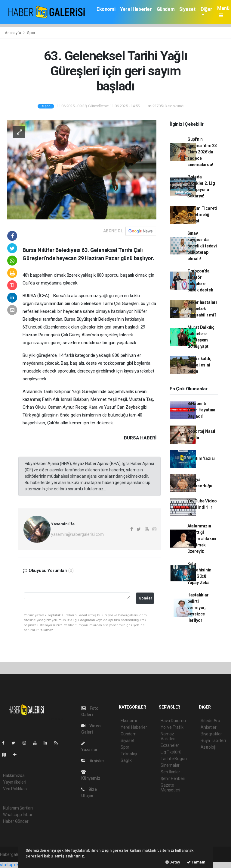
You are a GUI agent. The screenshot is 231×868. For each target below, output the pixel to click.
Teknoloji (129, 754)
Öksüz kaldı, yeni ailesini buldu (199, 365)
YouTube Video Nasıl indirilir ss (202, 507)
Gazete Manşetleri (170, 788)
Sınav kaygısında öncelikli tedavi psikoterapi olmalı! (202, 246)
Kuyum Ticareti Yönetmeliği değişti (202, 215)
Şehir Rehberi (173, 778)
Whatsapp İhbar (18, 815)
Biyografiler (211, 734)
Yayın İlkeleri (14, 782)
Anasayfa (13, 33)
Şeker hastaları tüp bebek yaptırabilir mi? (202, 309)
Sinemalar (170, 765)
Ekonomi (106, 9)
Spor (31, 33)
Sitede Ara (210, 721)
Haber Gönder (16, 821)
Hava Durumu (173, 721)
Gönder (145, 598)
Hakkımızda (14, 775)
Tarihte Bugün (174, 759)
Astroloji (208, 747)
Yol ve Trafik (172, 727)
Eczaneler (170, 745)
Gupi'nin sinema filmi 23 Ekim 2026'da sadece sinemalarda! (202, 152)
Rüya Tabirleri (213, 741)
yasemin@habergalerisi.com (77, 534)
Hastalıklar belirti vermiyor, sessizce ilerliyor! (198, 608)
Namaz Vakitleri (168, 736)
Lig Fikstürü (171, 752)
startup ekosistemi (17, 865)
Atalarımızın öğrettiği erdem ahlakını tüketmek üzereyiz (202, 539)
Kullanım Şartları (18, 808)
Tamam (196, 862)
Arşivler (93, 761)
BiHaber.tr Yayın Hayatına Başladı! (201, 410)
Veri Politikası (15, 789)
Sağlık (126, 760)
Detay (173, 862)
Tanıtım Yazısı (201, 458)
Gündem (166, 9)
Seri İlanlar (170, 772)
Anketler (208, 727)
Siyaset (187, 9)
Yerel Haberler (136, 9)
